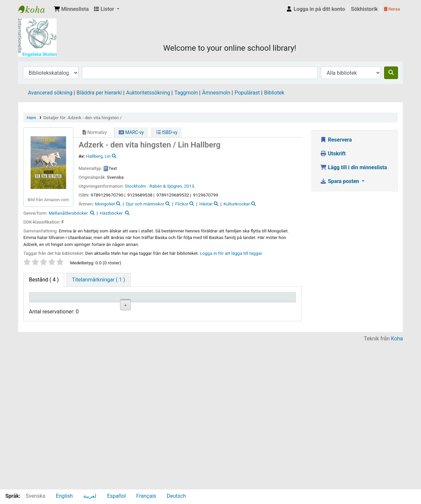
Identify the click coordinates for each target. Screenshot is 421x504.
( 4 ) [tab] (44, 280)
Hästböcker (111, 213)
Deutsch (176, 496)
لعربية (90, 496)
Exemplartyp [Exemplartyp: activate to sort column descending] (47, 306)
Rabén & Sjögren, (166, 186)
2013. (190, 186)
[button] (71, 9)
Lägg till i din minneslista (354, 167)
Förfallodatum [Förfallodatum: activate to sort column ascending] (248, 306)
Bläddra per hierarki (99, 93)
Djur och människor (145, 204)
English (64, 496)
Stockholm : (137, 186)
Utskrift (333, 154)
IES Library (35, 9)
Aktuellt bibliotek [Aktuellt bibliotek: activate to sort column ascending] (76, 303)
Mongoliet (105, 204)
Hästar (206, 204)
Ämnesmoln (216, 93)
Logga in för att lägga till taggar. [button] (232, 253)
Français (146, 496)
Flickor (182, 204)
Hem (31, 118)
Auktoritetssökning (148, 93)
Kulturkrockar (237, 204)
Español (116, 496)
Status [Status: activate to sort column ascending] (207, 306)
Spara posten (340, 181)
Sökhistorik (364, 9)
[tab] (99, 280)
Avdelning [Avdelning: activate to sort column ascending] (111, 306)
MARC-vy (131, 132)
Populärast (247, 93)
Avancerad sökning (50, 93)
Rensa (392, 9)
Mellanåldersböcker (68, 213)
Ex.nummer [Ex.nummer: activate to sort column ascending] (179, 306)
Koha (397, 485)
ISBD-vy (167, 132)
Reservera (336, 140)
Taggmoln (186, 93)
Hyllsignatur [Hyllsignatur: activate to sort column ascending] (146, 306)
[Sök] (391, 73)
